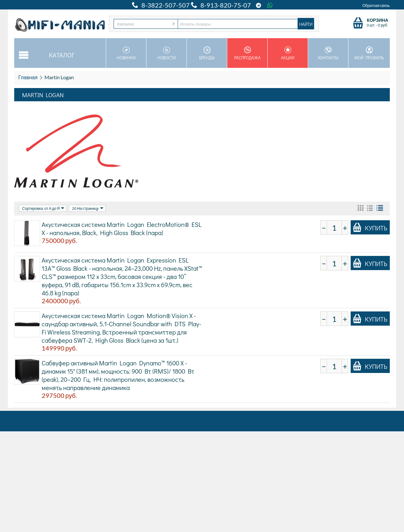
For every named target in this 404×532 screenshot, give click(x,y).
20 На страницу (88, 208)
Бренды (207, 53)
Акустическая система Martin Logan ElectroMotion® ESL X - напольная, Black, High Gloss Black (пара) (122, 228)
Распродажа (247, 53)
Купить (370, 228)
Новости (166, 53)
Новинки (126, 53)
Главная (28, 77)
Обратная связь (376, 6)
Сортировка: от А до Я (43, 208)
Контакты (328, 53)
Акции (288, 53)
